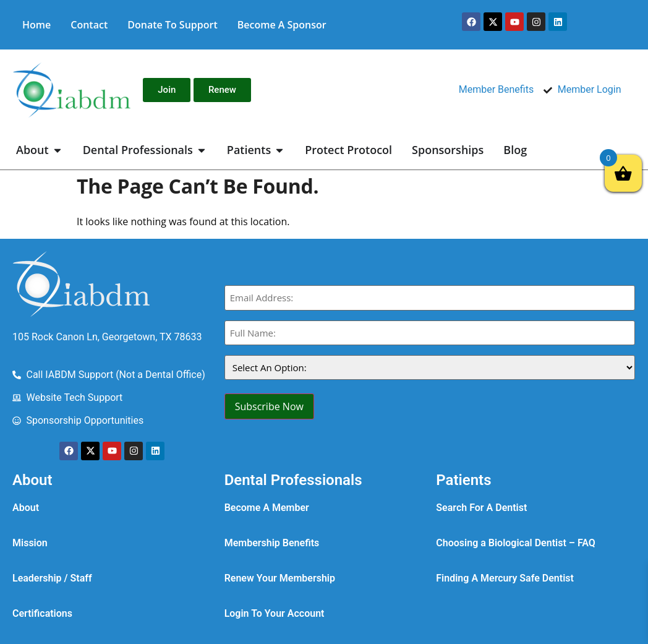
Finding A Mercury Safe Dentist (505, 578)
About (26, 508)
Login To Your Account (275, 613)
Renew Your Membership (280, 578)
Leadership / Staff (52, 578)
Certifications (42, 613)
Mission (30, 543)
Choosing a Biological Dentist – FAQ (516, 543)
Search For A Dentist (481, 508)
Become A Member (267, 508)
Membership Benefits (272, 543)
